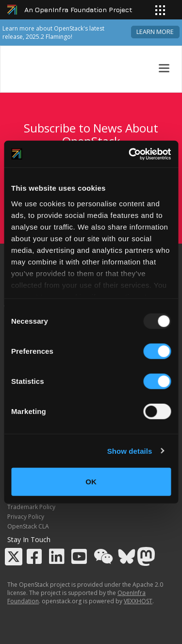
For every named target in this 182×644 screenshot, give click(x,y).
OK (91, 482)
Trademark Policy (31, 507)
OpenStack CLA (28, 526)
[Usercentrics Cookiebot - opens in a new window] (130, 154)
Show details (130, 451)
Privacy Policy (26, 517)
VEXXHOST (138, 601)
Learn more (155, 32)
